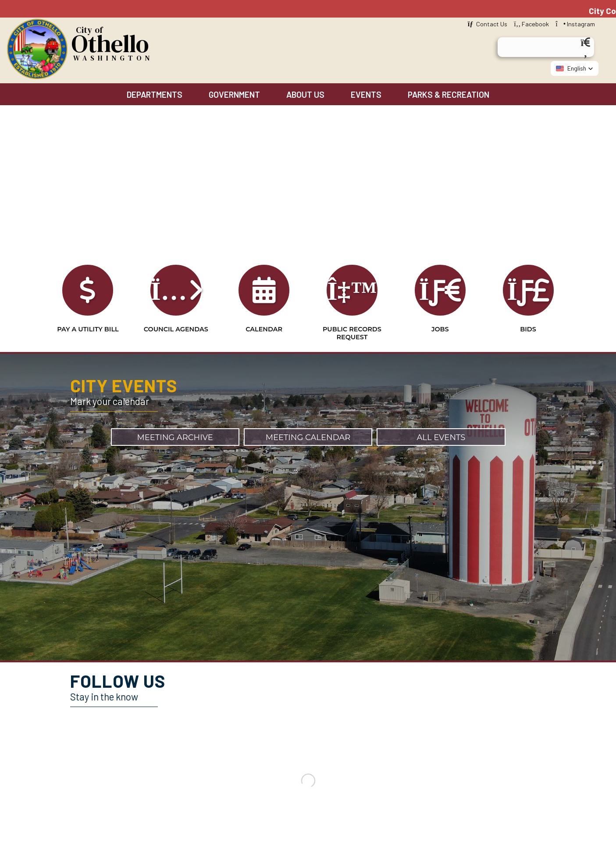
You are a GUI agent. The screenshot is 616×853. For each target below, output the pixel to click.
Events (366, 94)
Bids (528, 312)
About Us (305, 94)
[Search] (585, 47)
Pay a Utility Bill (88, 312)
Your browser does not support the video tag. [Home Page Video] (308, 201)
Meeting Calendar (308, 437)
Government (234, 94)
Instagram (575, 24)
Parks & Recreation (449, 94)
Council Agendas (176, 312)
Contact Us (488, 24)
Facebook (531, 24)
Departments (155, 94)
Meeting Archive (175, 437)
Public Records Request (352, 316)
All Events (441, 437)
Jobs (440, 312)
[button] (575, 68)
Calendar (264, 312)
